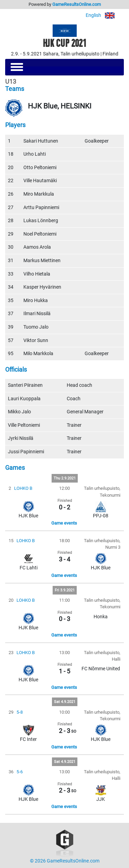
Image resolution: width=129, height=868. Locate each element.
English (105, 15)
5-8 (20, 712)
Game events (64, 523)
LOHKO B (23, 488)
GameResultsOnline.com (77, 4)
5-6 (20, 772)
